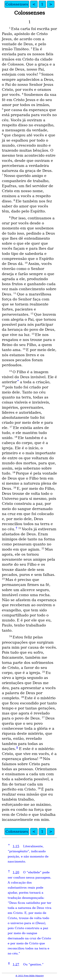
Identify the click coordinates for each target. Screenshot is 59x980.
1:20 (16, 872)
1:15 (16, 846)
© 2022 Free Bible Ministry (30, 976)
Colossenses (17, 4)
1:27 (16, 964)
